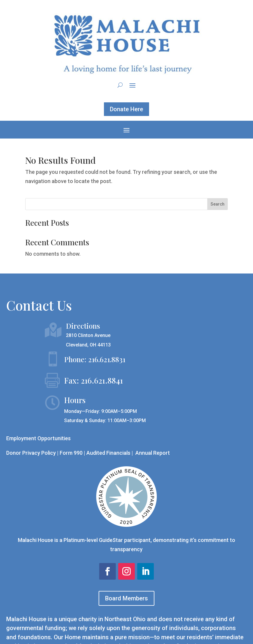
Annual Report (153, 453)
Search (218, 204)
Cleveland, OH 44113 (88, 345)
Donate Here (126, 109)
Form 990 (71, 453)
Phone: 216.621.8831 (95, 359)
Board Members (126, 598)
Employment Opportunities (38, 438)
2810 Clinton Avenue (88, 335)
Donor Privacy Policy (31, 453)
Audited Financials (109, 453)
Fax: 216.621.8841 (94, 380)
